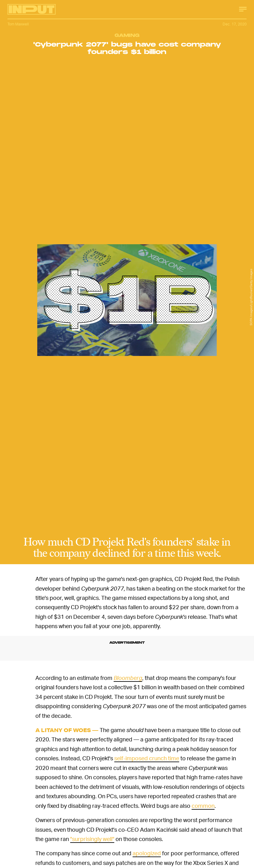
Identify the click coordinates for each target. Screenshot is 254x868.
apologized (147, 853)
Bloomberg (128, 678)
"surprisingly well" (92, 839)
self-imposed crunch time (147, 758)
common (203, 805)
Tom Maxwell (18, 24)
